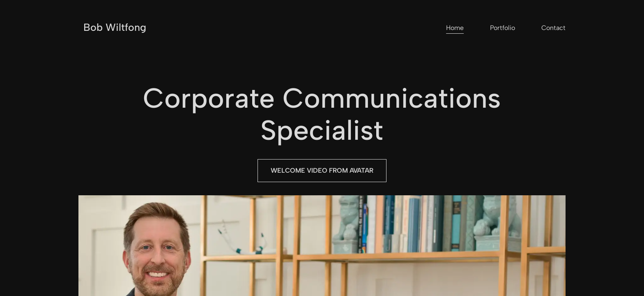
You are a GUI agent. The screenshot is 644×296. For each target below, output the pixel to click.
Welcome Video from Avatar (322, 170)
